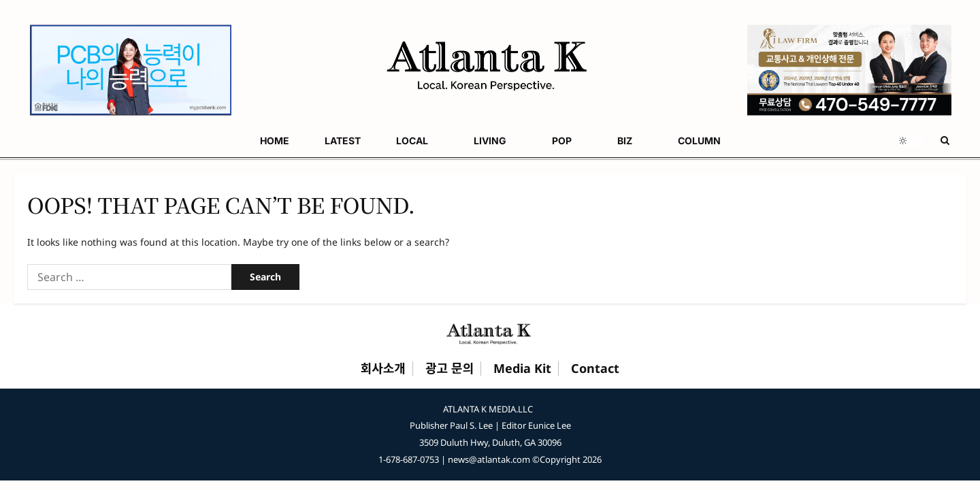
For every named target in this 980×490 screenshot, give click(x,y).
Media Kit (522, 369)
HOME (28, 141)
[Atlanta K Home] (490, 333)
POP (256, 141)
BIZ (304, 141)
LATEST (81, 141)
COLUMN (363, 141)
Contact (595, 369)
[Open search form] (945, 141)
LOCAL (136, 141)
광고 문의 (450, 369)
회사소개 (383, 369)
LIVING (199, 141)
